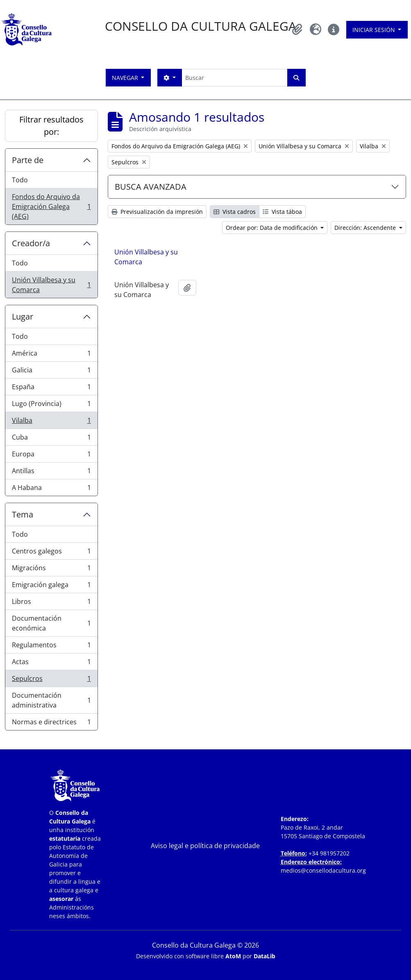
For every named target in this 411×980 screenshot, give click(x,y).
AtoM (233, 956)
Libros (51, 603)
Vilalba (51, 422)
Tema (23, 514)
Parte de (28, 160)
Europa (51, 456)
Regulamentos (51, 647)
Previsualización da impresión (157, 212)
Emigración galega (51, 586)
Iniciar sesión (375, 30)
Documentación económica (51, 623)
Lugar (23, 316)
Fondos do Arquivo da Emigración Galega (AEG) (51, 206)
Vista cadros (235, 212)
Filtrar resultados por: (51, 126)
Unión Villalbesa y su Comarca (51, 285)
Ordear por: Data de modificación (272, 228)
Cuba (51, 439)
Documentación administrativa (51, 700)
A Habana (51, 489)
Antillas (51, 473)
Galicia (51, 372)
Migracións (51, 570)
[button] (297, 29)
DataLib (265, 956)
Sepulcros (51, 680)
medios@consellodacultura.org (323, 870)
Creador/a (31, 243)
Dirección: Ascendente (366, 228)
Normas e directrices (51, 724)
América (51, 355)
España (51, 389)
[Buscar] (234, 78)
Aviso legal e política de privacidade (205, 846)
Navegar (126, 78)
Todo (20, 180)
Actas (51, 664)
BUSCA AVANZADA (151, 187)
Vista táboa (282, 212)
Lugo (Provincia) (51, 405)
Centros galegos (51, 553)
